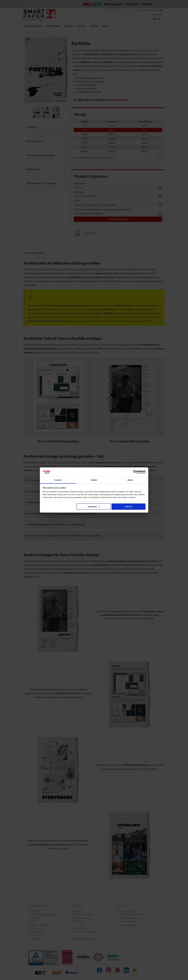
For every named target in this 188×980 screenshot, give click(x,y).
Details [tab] (94, 480)
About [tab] (130, 480)
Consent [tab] (58, 480)
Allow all (129, 507)
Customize (94, 507)
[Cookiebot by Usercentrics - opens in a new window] (135, 472)
